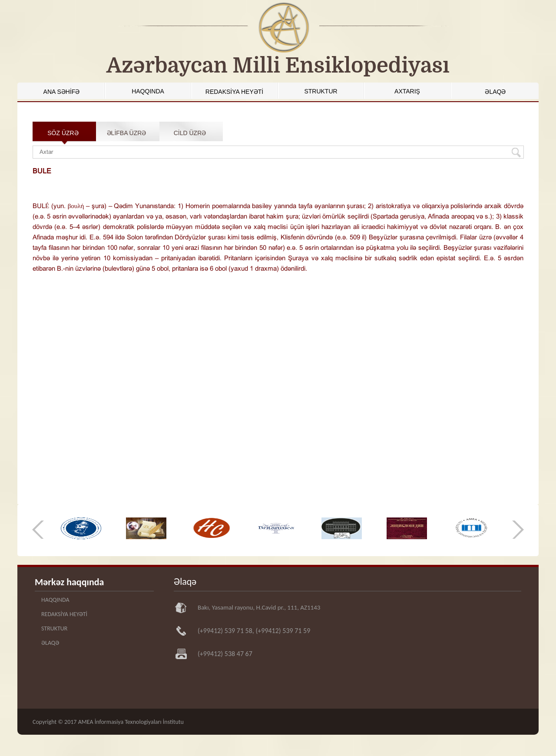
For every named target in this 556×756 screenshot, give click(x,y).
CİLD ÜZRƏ (190, 133)
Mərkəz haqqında (69, 582)
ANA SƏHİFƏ (62, 92)
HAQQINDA (148, 91)
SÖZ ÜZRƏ (63, 133)
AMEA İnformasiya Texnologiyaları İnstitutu (131, 722)
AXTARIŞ (407, 91)
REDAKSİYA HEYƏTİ (234, 92)
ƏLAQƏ (495, 92)
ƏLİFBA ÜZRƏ (127, 133)
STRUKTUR (321, 91)
